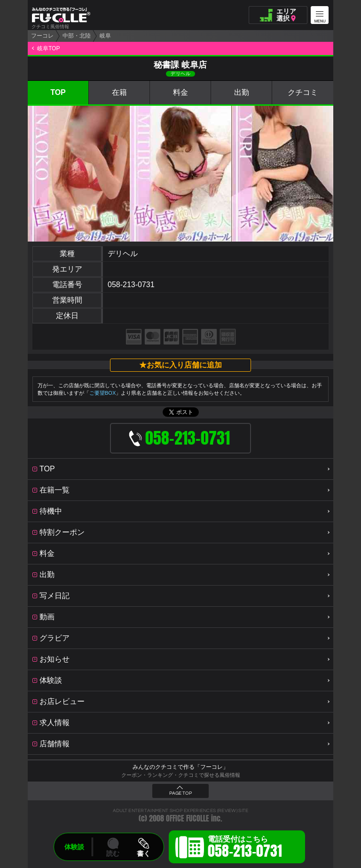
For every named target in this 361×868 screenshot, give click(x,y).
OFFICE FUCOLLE (188, 818)
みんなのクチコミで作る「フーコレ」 (180, 767)
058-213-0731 (131, 285)
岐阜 (105, 36)
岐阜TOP (48, 48)
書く (143, 853)
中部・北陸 (77, 36)
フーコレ (42, 36)
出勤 (242, 92)
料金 (180, 92)
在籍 (119, 92)
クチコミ (303, 92)
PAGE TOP (180, 793)
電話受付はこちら (245, 848)
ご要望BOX (102, 393)
